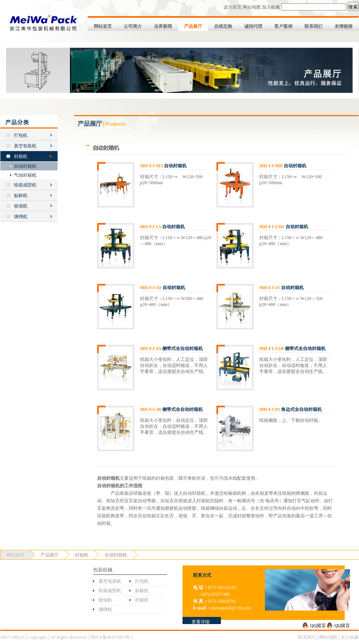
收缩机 (21, 206)
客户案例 (283, 26)
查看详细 (201, 622)
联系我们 (313, 26)
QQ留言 (318, 626)
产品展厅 (193, 26)
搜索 (353, 7)
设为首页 (233, 7)
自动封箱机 (25, 166)
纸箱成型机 (25, 185)
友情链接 (344, 26)
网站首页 (103, 26)
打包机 (21, 135)
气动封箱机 (25, 175)
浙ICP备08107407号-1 (112, 637)
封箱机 (21, 156)
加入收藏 (271, 7)
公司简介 (133, 26)
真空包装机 (25, 146)
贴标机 (21, 195)
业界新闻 (163, 26)
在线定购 (223, 26)
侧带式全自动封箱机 (171, 349)
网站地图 (252, 7)
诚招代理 (253, 26)
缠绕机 (21, 217)
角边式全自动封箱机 (291, 409)
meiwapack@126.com (231, 608)
